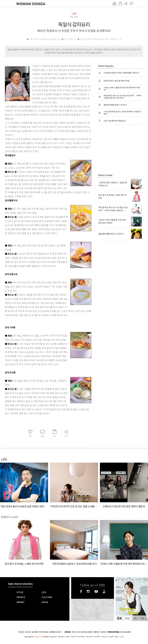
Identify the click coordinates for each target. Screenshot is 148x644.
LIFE (74, 14)
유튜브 (96, 591)
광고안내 (28, 632)
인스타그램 (88, 591)
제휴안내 (96, 632)
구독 (135, 618)
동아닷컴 (68, 632)
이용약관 (103, 632)
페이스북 (81, 591)
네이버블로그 (104, 591)
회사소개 (75, 632)
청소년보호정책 (126, 632)
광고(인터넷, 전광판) (86, 632)
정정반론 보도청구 (55, 632)
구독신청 (21, 632)
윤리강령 (35, 632)
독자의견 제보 (44, 632)
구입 (142, 618)
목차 (127, 618)
